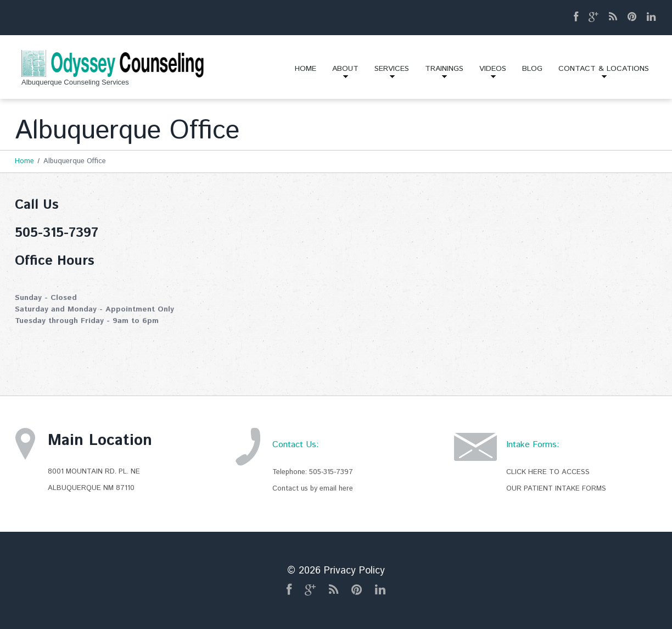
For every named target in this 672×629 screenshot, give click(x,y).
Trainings (440, 73)
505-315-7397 (331, 472)
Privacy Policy (354, 571)
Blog (532, 69)
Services (388, 73)
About (341, 73)
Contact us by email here (313, 489)
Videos (489, 73)
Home (306, 69)
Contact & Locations (600, 73)
